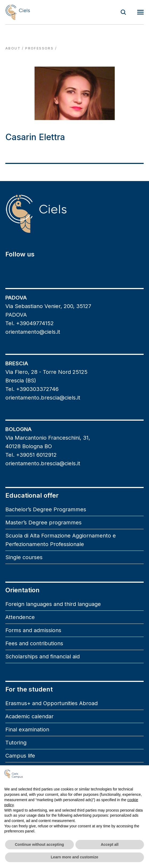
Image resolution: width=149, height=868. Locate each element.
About (13, 48)
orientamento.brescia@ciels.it (43, 398)
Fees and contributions (34, 643)
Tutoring (16, 743)
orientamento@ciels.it (33, 332)
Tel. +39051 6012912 (31, 455)
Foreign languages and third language (53, 604)
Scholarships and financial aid (43, 656)
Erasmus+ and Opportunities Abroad (51, 703)
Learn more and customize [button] (74, 857)
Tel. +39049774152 (30, 323)
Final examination (27, 729)
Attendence (20, 617)
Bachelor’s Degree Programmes (46, 509)
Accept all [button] (110, 844)
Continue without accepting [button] (39, 844)
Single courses (24, 557)
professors (39, 48)
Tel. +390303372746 (32, 389)
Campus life (20, 756)
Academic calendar (29, 716)
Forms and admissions (33, 630)
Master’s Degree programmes (43, 523)
